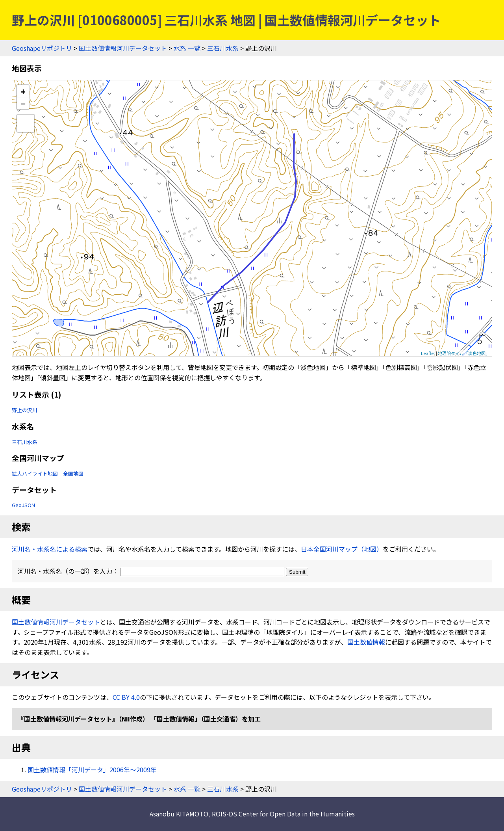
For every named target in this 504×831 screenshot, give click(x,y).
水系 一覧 (187, 48)
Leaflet (428, 353)
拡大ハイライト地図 (35, 473)
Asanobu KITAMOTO (179, 814)
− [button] (23, 103)
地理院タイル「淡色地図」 (464, 353)
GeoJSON (23, 505)
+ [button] (23, 91)
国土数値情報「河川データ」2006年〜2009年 (92, 770)
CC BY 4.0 (126, 697)
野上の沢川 (25, 410)
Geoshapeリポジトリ (42, 48)
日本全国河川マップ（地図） (342, 549)
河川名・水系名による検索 (50, 549)
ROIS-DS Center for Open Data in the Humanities (283, 814)
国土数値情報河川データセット (123, 48)
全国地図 (73, 473)
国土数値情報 (366, 642)
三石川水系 (223, 48)
